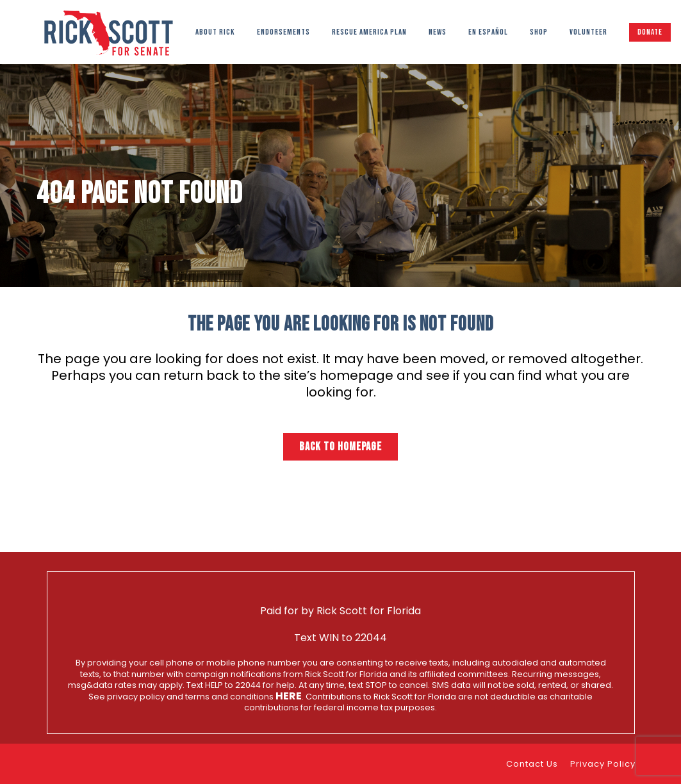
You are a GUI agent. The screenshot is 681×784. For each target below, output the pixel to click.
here (289, 696)
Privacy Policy (603, 764)
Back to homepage (341, 447)
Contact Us (532, 764)
